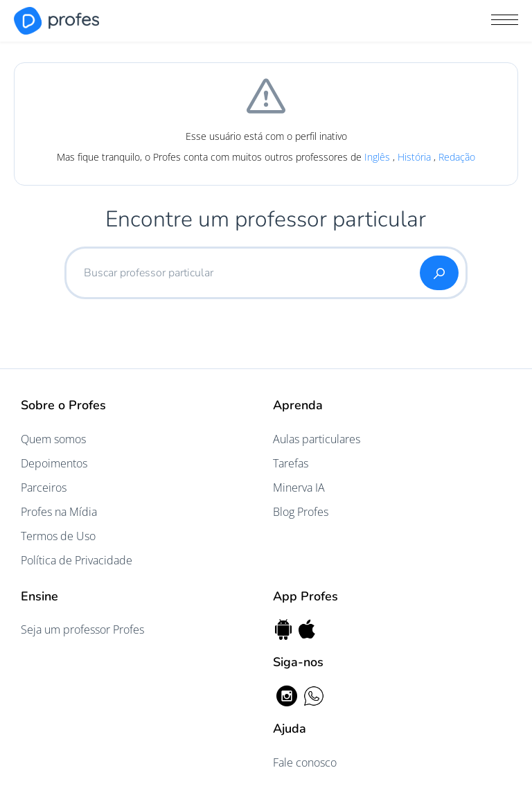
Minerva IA (299, 488)
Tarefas (291, 463)
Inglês (379, 157)
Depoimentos (54, 463)
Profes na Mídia (59, 512)
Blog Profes (301, 512)
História (416, 157)
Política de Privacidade (77, 560)
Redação (457, 157)
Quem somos (53, 439)
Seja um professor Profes (82, 629)
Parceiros (44, 488)
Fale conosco (305, 762)
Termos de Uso (58, 536)
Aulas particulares (317, 439)
